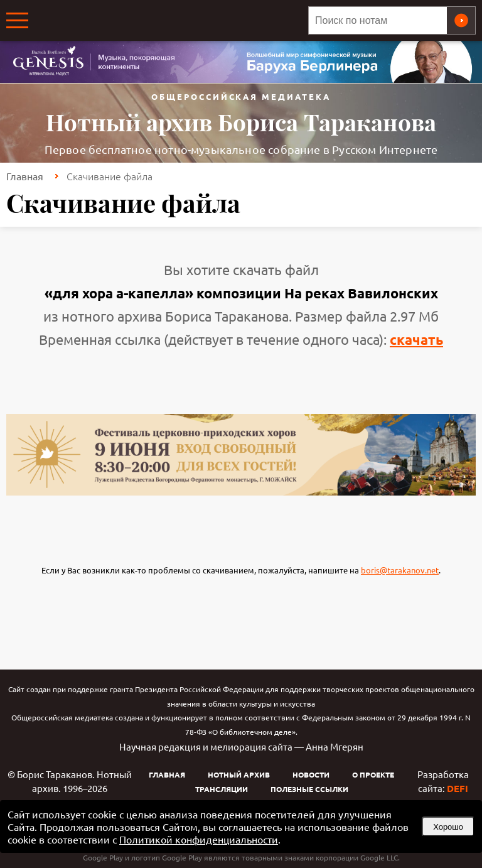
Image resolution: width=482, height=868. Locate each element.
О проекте (373, 774)
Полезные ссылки (309, 789)
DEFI (458, 788)
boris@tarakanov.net (400, 570)
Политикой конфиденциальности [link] (199, 839)
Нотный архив (239, 774)
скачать (416, 339)
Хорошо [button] (448, 827)
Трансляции (222, 789)
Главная (25, 176)
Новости (311, 774)
